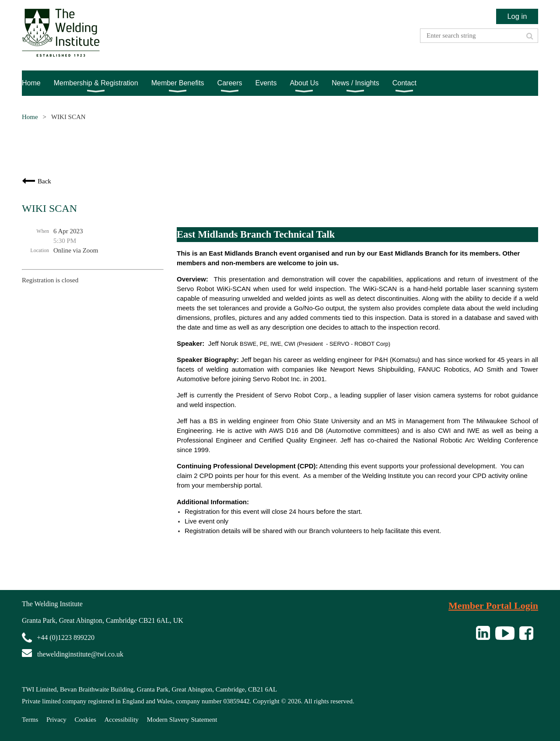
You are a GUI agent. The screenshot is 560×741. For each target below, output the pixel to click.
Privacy (56, 720)
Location (40, 250)
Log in (517, 16)
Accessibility (122, 720)
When (43, 231)
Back (44, 181)
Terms (30, 720)
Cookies (86, 720)
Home (30, 117)
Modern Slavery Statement (182, 720)
